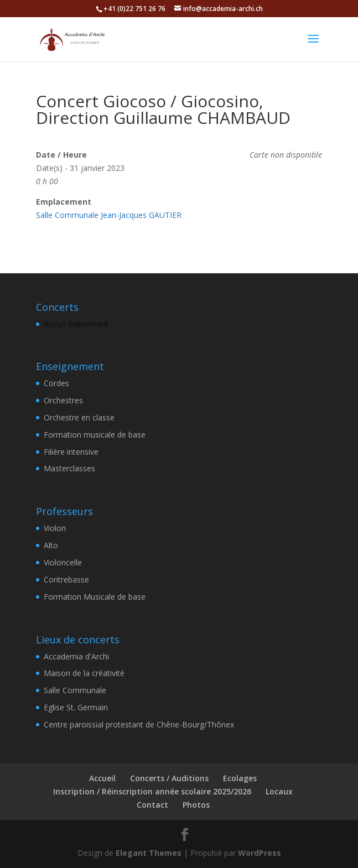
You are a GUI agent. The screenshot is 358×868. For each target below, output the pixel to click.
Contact (152, 805)
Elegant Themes (149, 853)
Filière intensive (71, 452)
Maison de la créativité (84, 673)
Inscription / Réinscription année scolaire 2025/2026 (152, 791)
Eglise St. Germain (76, 707)
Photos (196, 805)
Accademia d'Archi (76, 656)
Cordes (56, 383)
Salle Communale (75, 690)
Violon (55, 528)
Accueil (102, 778)
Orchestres (63, 400)
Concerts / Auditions (169, 778)
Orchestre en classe (79, 417)
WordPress (260, 853)
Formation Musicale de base (95, 597)
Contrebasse (66, 579)
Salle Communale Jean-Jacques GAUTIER (109, 215)
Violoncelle (63, 562)
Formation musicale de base (95, 435)
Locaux (279, 791)
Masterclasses (69, 468)
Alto (51, 545)
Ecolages (240, 778)
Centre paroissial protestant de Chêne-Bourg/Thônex (139, 724)
